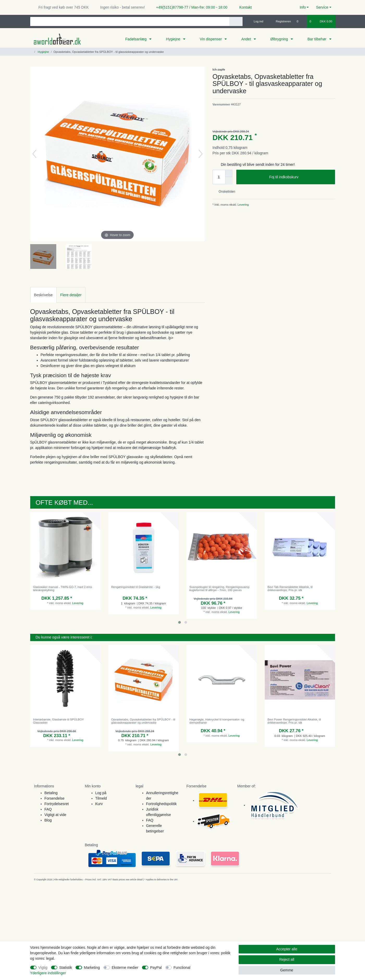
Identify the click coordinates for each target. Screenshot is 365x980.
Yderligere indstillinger (48, 973)
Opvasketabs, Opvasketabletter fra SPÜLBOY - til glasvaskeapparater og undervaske (143, 721)
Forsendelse (55, 798)
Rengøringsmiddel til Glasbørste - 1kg (136, 587)
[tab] (44, 295)
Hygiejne (174, 39)
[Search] (236, 21)
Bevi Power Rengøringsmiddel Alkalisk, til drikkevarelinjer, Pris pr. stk (294, 721)
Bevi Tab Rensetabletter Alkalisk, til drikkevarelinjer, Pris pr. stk (290, 589)
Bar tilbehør (317, 39)
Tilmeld (101, 798)
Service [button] (322, 7)
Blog (48, 820)
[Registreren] (280, 21)
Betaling (51, 793)
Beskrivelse (44, 295)
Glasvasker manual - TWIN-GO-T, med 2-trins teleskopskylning (63, 589)
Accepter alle (287, 949)
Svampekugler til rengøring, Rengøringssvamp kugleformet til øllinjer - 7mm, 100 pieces (219, 589)
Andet (246, 39)
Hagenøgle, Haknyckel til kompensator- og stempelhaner (217, 721)
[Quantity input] (219, 177)
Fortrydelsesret (57, 804)
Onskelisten (225, 192)
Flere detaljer (71, 295)
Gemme (287, 970)
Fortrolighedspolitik (162, 804)
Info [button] (303, 7)
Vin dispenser (211, 39)
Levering (243, 205)
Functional (182, 968)
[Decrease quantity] (229, 181)
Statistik (66, 968)
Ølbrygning (280, 39)
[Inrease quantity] (229, 173)
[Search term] (130, 21)
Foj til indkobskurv (300, 177)
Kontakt (243, 7)
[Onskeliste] (300, 21)
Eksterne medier (125, 968)
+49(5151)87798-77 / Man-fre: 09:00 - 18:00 (190, 7)
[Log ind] (256, 21)
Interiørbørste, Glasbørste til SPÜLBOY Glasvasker (58, 721)
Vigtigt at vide (55, 815)
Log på (101, 793)
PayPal (156, 968)
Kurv (99, 804)
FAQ (48, 809)
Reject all (287, 959)
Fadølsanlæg (137, 39)
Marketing (92, 968)
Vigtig (43, 968)
